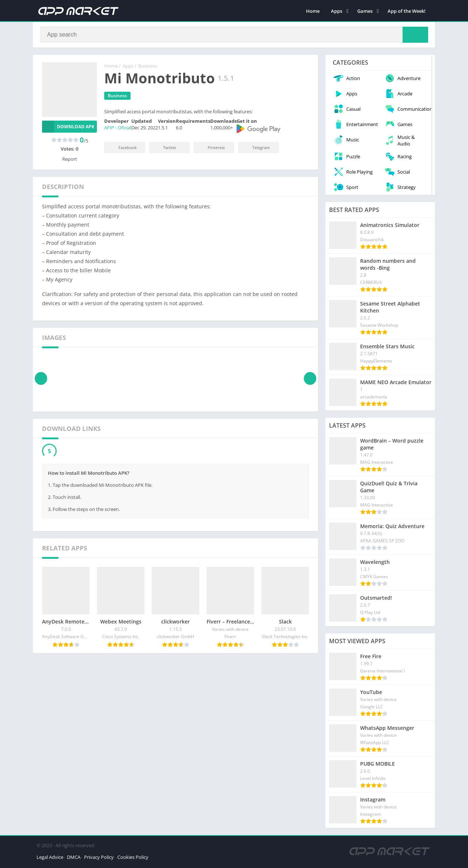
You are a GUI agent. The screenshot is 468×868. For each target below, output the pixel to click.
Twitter (165, 149)
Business (148, 68)
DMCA (74, 858)
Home (313, 11)
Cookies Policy (133, 858)
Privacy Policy (99, 858)
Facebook (123, 149)
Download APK (68, 128)
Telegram (256, 149)
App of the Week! (407, 11)
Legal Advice (50, 858)
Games (365, 11)
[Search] (234, 35)
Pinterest (211, 149)
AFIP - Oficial (118, 129)
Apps (337, 11)
